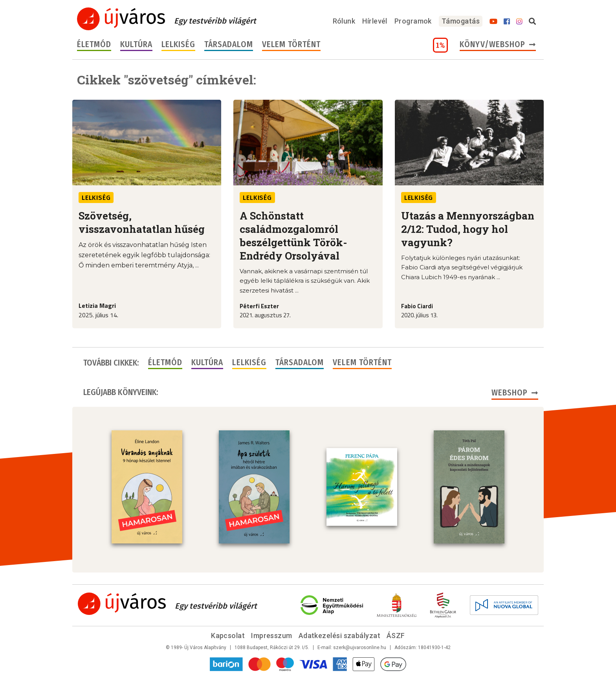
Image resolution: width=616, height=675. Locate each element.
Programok (413, 21)
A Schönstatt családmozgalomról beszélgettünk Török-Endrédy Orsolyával (293, 236)
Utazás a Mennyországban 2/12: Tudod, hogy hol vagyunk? (468, 229)
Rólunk (344, 21)
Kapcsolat (228, 636)
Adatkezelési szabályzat (339, 636)
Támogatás (461, 21)
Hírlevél (375, 21)
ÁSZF (396, 636)
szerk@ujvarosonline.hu (360, 648)
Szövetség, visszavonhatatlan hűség (142, 222)
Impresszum (272, 636)
